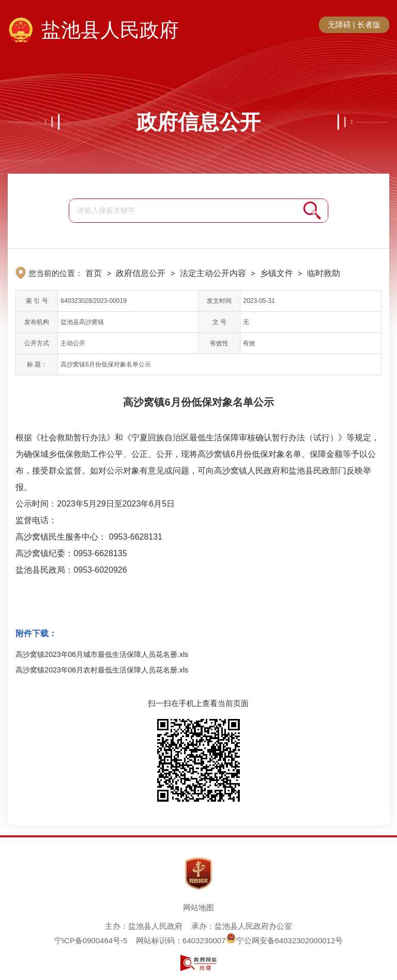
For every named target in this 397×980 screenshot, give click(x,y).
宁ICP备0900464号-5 (91, 940)
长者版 (369, 25)
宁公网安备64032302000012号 (285, 940)
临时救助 (324, 273)
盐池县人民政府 (110, 30)
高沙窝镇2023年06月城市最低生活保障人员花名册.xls (102, 654)
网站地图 (198, 907)
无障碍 (339, 25)
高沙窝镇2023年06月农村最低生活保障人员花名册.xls (102, 670)
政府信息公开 (198, 122)
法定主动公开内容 (213, 273)
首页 (94, 273)
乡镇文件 (277, 273)
